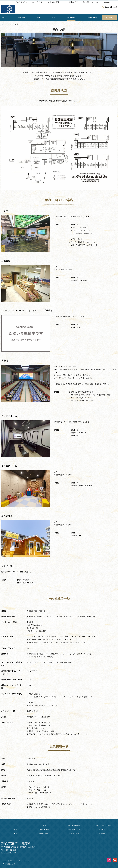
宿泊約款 (102, 830)
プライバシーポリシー (102, 825)
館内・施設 (45, 830)
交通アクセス (44, 834)
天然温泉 (16, 830)
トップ (16, 825)
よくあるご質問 (73, 834)
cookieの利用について (8, 864)
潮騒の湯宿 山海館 (16, 843)
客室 (45, 825)
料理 (16, 834)
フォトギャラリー (73, 830)
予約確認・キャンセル (90, 2)
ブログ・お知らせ (73, 825)
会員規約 (102, 834)
